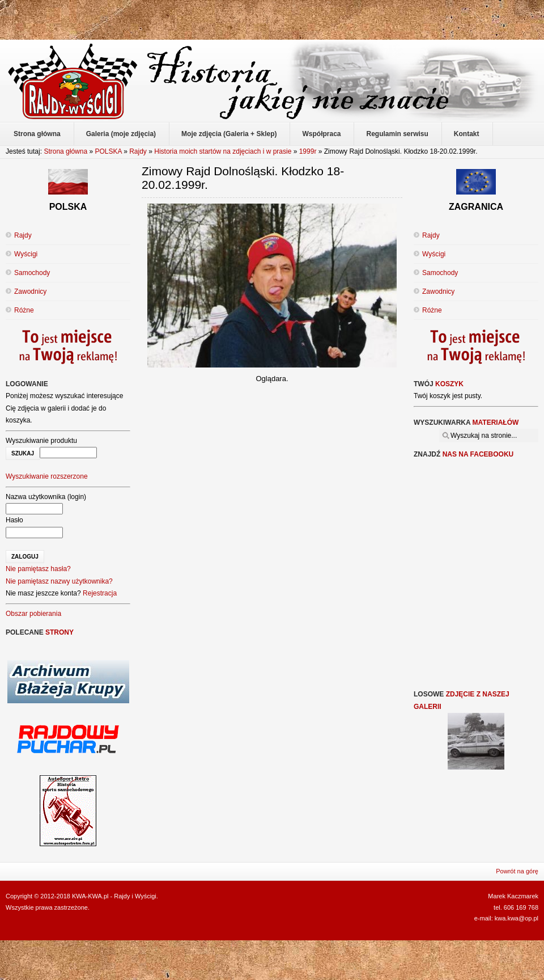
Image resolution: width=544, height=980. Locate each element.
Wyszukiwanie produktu (41, 441)
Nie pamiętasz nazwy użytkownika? (59, 581)
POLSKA (108, 151)
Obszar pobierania (33, 614)
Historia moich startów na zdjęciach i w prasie (223, 151)
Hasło (14, 520)
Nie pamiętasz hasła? (38, 569)
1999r (308, 151)
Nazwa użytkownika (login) (46, 497)
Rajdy (138, 151)
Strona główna (65, 151)
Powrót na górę (517, 871)
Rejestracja (100, 593)
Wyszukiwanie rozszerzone (47, 476)
